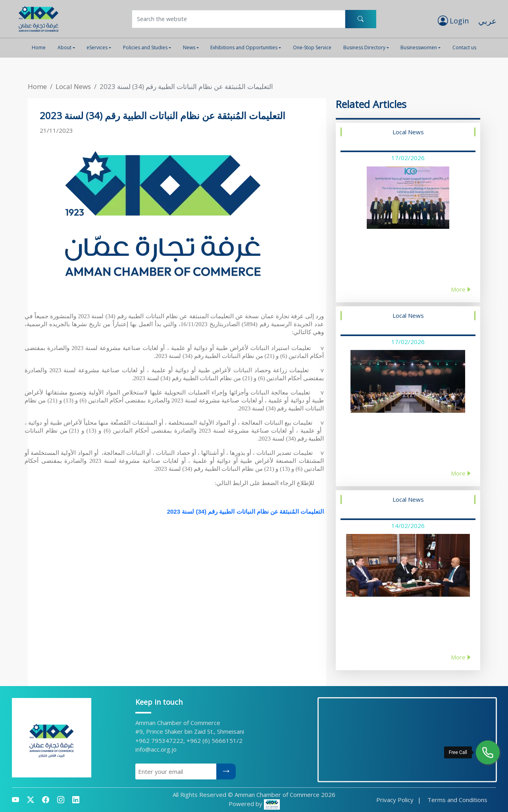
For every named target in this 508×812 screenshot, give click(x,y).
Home (39, 47)
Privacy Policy (395, 800)
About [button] (64, 47)
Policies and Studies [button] (145, 47)
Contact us (464, 47)
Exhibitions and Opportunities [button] (244, 47)
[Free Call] (488, 752)
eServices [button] (97, 47)
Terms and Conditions (457, 800)
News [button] (189, 47)
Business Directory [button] (364, 47)
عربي (487, 21)
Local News (73, 86)
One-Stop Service (312, 47)
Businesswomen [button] (419, 47)
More (461, 289)
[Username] (239, 19)
